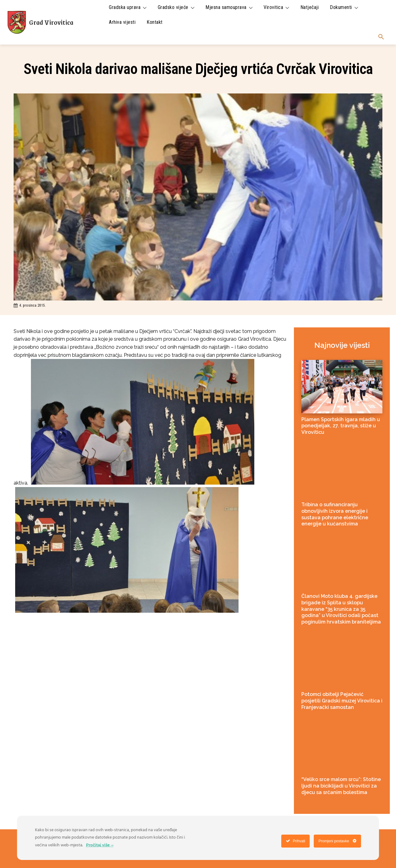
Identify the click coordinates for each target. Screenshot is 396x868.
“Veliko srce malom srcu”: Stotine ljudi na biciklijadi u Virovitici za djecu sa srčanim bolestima (341, 786)
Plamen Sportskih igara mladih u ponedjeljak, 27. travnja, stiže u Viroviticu (341, 426)
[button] (381, 37)
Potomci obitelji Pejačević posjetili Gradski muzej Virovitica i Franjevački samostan (342, 701)
